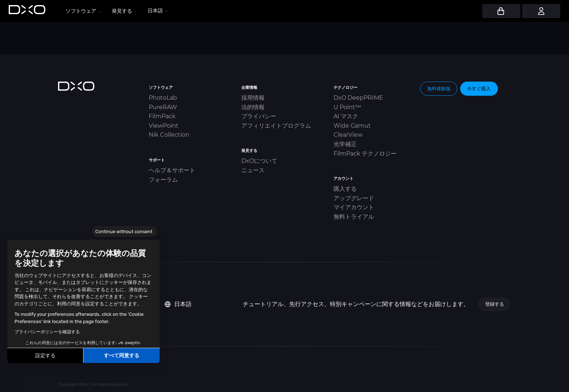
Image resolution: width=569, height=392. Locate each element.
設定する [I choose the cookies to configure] (45, 356)
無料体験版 (439, 88)
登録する (495, 304)
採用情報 (253, 98)
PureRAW (163, 107)
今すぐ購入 (479, 88)
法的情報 (253, 107)
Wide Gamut (352, 126)
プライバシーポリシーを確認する (47, 332)
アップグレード (354, 198)
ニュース (253, 170)
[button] (11, 384)
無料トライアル (354, 217)
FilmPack (162, 116)
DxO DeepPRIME (358, 98)
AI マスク (346, 116)
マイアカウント (354, 207)
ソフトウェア (83, 11)
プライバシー (259, 116)
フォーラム (163, 180)
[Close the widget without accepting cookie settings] (125, 232)
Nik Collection (169, 135)
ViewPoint (164, 126)
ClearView (348, 135)
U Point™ (347, 107)
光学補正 (345, 144)
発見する (124, 11)
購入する (345, 189)
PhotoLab (163, 98)
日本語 (178, 304)
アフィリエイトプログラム (276, 126)
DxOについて (259, 161)
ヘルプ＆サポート (172, 170)
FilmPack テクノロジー (365, 154)
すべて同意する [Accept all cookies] (122, 356)
